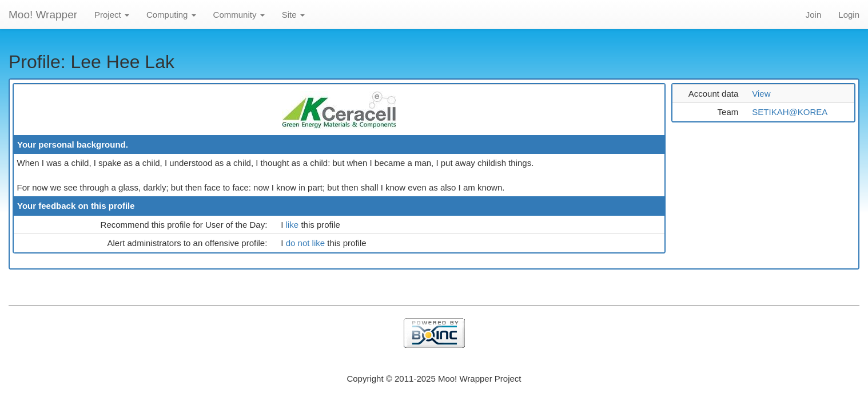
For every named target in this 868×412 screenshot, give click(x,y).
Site (293, 15)
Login (849, 15)
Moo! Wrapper (43, 15)
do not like (307, 243)
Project (112, 15)
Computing (171, 15)
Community (239, 15)
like (294, 225)
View (761, 94)
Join (814, 15)
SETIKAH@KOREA (790, 112)
